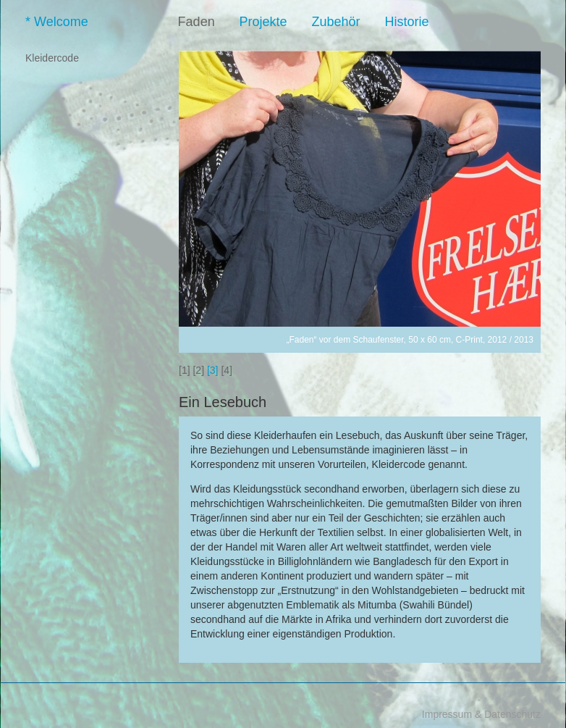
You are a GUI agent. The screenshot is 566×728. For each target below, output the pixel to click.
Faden (207, 22)
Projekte (274, 22)
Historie (417, 22)
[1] (185, 370)
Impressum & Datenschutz (481, 714)
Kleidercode (52, 58)
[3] (213, 370)
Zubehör (346, 22)
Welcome (105, 22)
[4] (227, 370)
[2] (198, 370)
